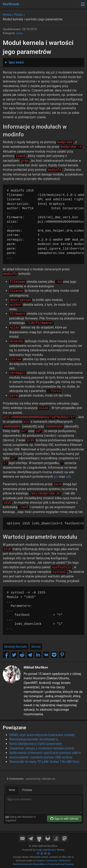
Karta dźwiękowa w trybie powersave (35, 744)
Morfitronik (11, 4)
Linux (20, 33)
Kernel (36, 647)
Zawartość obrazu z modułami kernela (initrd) (42, 748)
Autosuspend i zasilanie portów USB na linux (41, 757)
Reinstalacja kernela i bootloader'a (34, 739)
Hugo (39, 850)
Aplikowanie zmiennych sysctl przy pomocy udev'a (45, 753)
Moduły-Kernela (16, 647)
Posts (19, 15)
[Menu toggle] (83, 4)
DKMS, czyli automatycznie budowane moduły (42, 735)
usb (68, 477)
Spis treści (16, 62)
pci (56, 477)
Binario (52, 850)
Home (7, 15)
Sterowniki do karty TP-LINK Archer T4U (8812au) (44, 762)
